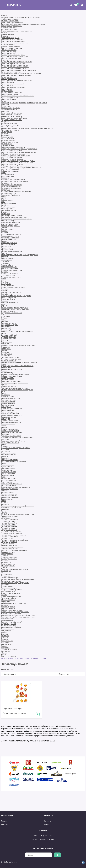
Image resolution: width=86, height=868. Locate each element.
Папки (4, 393)
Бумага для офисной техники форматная (16, 62)
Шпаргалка (5, 321)
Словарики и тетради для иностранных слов (18, 514)
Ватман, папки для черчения (12, 26)
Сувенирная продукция (10, 497)
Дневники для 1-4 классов (11, 115)
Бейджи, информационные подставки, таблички (19, 362)
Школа (4, 333)
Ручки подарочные (8, 473)
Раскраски (5, 449)
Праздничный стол (8, 552)
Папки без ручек (7, 620)
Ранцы (4, 444)
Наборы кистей (7, 200)
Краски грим (6, 246)
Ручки (3, 463)
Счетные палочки (8, 629)
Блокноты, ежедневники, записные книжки (17, 31)
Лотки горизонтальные (10, 268)
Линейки (4, 256)
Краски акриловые (8, 244)
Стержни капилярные (9, 494)
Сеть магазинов (7, 641)
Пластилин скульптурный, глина (13, 441)
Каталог (4, 15)
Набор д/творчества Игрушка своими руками (18, 161)
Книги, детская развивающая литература (16, 219)
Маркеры (5, 272)
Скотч (3, 477)
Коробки (4, 560)
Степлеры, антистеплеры (10, 125)
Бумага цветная (7, 86)
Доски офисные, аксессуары (12, 369)
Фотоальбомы (6, 574)
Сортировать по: (10, 674)
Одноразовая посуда (9, 588)
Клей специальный (8, 207)
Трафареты (5, 262)
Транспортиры (7, 260)
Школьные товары (8, 600)
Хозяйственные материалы (11, 596)
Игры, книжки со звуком (10, 142)
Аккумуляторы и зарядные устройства (15, 583)
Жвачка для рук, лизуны (10, 130)
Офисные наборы (8, 379)
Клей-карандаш (7, 209)
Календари (5, 178)
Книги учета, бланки (9, 210)
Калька (4, 101)
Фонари (4, 595)
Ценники (5, 60)
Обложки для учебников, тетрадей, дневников (18, 615)
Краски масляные (8, 250)
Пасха (3, 279)
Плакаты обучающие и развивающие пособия (18, 345)
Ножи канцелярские (9, 297)
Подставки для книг (9, 624)
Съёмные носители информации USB (15, 309)
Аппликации (6, 451)
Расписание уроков (8, 625)
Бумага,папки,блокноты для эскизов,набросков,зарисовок (23, 24)
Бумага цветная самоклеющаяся (13, 87)
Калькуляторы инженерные (11, 185)
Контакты (5, 637)
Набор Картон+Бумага (9, 94)
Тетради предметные (9, 542)
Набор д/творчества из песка (12, 150)
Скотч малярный (7, 482)
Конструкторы (6, 144)
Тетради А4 (5, 518)
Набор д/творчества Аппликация (13, 154)
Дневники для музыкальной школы (14, 118)
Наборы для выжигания (10, 169)
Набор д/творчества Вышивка (12, 157)
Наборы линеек (7, 258)
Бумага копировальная (10, 98)
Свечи (3, 501)
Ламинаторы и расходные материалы (15, 374)
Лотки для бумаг (7, 265)
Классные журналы (8, 608)
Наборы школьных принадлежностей (15, 612)
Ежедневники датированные (12, 39)
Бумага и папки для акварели (12, 22)
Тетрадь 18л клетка (8, 525)
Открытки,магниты (8, 311)
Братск (4, 655)
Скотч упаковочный (8, 485)
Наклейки (5, 289)
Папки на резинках (8, 400)
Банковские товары (8, 361)
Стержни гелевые (8, 492)
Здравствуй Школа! (8, 337)
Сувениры (5, 504)
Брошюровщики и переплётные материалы (17, 366)
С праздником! (7, 354)
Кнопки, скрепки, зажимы (11, 226)
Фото (3, 572)
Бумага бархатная (8, 82)
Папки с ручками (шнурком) (12, 622)
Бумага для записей (9, 51)
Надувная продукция (9, 545)
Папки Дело (6, 419)
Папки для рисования (9, 27)
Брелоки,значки (7, 499)
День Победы (6, 326)
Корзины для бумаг (8, 373)
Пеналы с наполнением (10, 431)
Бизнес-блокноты (8, 34)
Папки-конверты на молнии (12, 408)
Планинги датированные (10, 46)
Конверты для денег (9, 338)
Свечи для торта (7, 554)
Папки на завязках (8, 424)
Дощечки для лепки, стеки (11, 436)
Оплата (4, 632)
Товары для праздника (10, 549)
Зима (3, 314)
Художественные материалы (12, 251)
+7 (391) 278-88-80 (9, 656)
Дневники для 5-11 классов (12, 116)
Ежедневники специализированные (15, 43)
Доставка (5, 634)
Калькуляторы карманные (11, 186)
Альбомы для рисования (10, 19)
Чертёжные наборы (8, 598)
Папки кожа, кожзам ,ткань (11, 508)
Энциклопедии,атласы (9, 224)
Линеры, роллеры (8, 465)
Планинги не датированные (12, 48)
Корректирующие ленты (10, 236)
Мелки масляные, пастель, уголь (13, 287)
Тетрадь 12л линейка (9, 523)
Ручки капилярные (8, 468)
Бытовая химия (7, 586)
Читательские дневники (10, 516)
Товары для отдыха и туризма (12, 547)
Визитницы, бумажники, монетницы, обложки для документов (24, 103)
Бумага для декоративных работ (13, 84)
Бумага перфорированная (11, 72)
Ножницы (5, 301)
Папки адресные (7, 396)
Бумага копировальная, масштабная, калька (17, 96)
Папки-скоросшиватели (10, 414)
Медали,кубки (6, 342)
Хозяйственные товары (10, 578)
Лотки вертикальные (9, 267)
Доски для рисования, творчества (14, 603)
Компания (5, 636)
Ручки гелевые (7, 467)
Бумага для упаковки (9, 559)
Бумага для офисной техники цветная (15, 67)
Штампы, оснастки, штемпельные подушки (17, 390)
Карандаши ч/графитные (11, 195)
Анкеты (4, 33)
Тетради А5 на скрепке (10, 519)
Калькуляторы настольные (11, 188)
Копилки (4, 502)
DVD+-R (4, 306)
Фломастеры (6, 571)
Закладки (5, 605)
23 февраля (6, 316)
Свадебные (5, 355)
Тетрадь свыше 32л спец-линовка (14, 535)
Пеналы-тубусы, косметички (12, 432)
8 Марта (4, 318)
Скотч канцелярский (9, 480)
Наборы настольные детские (12, 610)
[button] (8, 669)
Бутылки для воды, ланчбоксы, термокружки (18, 579)
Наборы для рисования (10, 171)
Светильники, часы (8, 591)
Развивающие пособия (10, 489)
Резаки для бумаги (8, 299)
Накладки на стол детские (11, 613)
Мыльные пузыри (8, 145)
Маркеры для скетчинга (10, 273)
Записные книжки (8, 45)
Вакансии (5, 639)
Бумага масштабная (9, 99)
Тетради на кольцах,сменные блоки (14, 540)
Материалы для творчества (11, 277)
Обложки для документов (11, 108)
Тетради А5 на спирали (10, 537)
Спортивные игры (8, 176)
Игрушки (4, 133)
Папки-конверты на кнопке (11, 415)
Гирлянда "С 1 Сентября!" (13, 709)
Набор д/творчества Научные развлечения (17, 166)
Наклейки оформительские (11, 292)
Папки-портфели (7, 410)
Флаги (3, 364)
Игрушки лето (6, 135)
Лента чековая (7, 77)
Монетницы (6, 106)
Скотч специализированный (12, 484)
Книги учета (6, 214)
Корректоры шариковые (10, 238)
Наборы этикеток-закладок (11, 58)
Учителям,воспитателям (10, 357)
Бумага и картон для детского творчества (17, 80)
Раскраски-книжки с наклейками (13, 461)
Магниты (4, 340)
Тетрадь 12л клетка (8, 521)
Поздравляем (6, 347)
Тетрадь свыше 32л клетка (11, 531)
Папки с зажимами (8, 402)
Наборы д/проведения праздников (14, 550)
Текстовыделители (8, 275)
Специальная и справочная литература (16, 487)
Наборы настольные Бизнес (12, 376)
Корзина (4, 646)
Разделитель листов (8, 417)
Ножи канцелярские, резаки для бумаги (16, 296)
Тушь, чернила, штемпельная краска (14, 569)
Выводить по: (64, 674)
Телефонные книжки (9, 50)
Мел (3, 280)
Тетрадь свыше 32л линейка (12, 533)
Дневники (5, 111)
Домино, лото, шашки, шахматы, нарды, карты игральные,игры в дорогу (28, 128)
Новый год (5, 344)
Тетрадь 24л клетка (8, 528)
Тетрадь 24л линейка (9, 530)
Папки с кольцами (8, 403)
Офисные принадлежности (11, 359)
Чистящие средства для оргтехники (14, 388)
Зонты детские (7, 132)
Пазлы (4, 173)
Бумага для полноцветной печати (14, 68)
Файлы (4, 426)
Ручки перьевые (7, 470)
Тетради (4, 513)
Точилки (4, 567)
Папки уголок (6, 407)
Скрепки (4, 231)
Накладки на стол (8, 378)
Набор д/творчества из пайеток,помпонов (17, 162)
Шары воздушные (8, 566)
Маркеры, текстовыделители (12, 270)
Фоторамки (5, 576)
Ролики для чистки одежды (11, 581)
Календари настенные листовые (13, 180)
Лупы (3, 391)
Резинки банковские (9, 386)
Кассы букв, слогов (8, 607)
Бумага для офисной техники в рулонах (16, 75)
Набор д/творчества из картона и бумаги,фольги (19, 149)
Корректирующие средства (11, 234)
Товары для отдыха (8, 543)
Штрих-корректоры (8, 239)
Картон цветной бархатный (11, 92)
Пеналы (4, 427)
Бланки (4, 212)
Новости (47, 825)
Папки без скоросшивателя (11, 422)
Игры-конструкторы (9, 453)
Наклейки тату (7, 294)
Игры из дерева (7, 137)
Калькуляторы (6, 183)
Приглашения (6, 349)
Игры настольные (8, 139)
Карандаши (5, 190)
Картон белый (6, 89)
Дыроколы (5, 121)
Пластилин (5, 434)
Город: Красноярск (9, 649)
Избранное (5, 642)
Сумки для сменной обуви (11, 627)
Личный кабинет (7, 644)
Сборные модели (8, 174)
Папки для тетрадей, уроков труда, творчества (18, 617)
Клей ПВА (5, 205)
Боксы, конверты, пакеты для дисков (15, 308)
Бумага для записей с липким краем (15, 56)
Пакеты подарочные (9, 564)
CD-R (3, 304)
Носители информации (10, 303)
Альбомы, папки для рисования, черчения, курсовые (21, 17)
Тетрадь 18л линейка (9, 526)
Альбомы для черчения (10, 21)
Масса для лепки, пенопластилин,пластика (17, 437)
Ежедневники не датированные (13, 41)
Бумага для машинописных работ (14, 63)
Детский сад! (6, 328)
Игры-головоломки (8, 140)
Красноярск (6, 651)
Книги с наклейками (9, 455)
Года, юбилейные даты (10, 325)
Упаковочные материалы (10, 593)
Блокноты (5, 36)
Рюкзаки (4, 446)
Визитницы (5, 104)
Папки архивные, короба (10, 398)
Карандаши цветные (9, 193)
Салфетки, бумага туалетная (12, 590)
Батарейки (5, 584)
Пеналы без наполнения (10, 429)
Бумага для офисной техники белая (14, 65)
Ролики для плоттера (9, 79)
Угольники (5, 263)
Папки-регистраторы (9, 412)
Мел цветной (6, 284)
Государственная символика (12, 313)
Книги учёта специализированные (14, 217)
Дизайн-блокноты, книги (10, 38)
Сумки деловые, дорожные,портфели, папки (18, 506)
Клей (3, 202)
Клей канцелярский (8, 203)
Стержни (4, 490)
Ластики (4, 253)
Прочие (4, 385)
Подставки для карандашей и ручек (15, 383)
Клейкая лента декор (9, 478)
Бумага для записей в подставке (13, 55)
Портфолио (5, 601)
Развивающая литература (11, 222)
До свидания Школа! (9, 335)
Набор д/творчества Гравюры (12, 159)
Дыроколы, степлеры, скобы (12, 120)
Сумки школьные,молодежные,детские (16, 448)
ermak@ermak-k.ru (47, 839)
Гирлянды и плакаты (9, 323)
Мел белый (5, 282)
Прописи (4, 456)
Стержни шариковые (9, 496)
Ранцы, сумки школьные (10, 443)
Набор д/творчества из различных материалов (19, 152)
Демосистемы (6, 367)
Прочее (4, 350)
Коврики (4, 371)
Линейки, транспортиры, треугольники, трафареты (20, 255)
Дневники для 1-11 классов (12, 113)
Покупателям (6, 631)
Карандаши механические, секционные (16, 191)
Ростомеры (5, 352)
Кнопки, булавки (7, 229)
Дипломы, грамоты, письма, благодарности (17, 332)
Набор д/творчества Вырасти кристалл (16, 156)
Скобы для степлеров (9, 123)
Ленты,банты (6, 562)
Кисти (3, 197)
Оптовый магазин (16, 658)
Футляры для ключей (9, 109)
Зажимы (4, 227)
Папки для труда (7, 619)
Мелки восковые (7, 285)
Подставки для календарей (11, 381)
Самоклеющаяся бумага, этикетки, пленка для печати (21, 74)
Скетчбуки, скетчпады (9, 29)
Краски (4, 241)
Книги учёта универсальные (12, 215)
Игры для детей (7, 127)
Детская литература (9, 221)
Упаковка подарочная (9, 557)
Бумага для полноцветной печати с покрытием (19, 70)
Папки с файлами (8, 405)
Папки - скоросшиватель (10, 420)
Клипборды (5, 395)
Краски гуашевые (8, 248)
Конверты (5, 232)
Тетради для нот (7, 538)
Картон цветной (7, 91)
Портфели (5, 509)
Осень (3, 320)
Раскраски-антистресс (9, 460)
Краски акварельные (9, 243)
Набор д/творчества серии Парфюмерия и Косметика (21, 168)
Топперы (4, 555)
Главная (4, 658)
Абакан (4, 653)
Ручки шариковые (8, 475)
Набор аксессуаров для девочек (13, 147)
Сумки (4, 511)
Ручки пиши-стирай (8, 472)
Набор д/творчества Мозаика (12, 164)
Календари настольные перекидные (15, 181)
